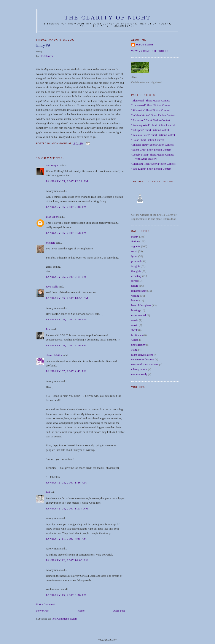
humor (135, 300)
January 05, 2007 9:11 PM (66, 277)
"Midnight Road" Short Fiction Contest (153, 164)
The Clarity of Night (108, 18)
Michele (51, 243)
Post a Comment (46, 604)
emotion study (139, 374)
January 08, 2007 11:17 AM (67, 508)
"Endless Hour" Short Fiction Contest (153, 145)
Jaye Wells (52, 287)
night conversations (142, 355)
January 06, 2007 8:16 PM (66, 345)
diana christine (54, 355)
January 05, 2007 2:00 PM (66, 207)
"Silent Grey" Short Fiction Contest (151, 150)
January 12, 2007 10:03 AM (67, 560)
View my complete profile (150, 51)
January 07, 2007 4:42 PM (66, 371)
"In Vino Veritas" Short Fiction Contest (153, 115)
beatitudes (137, 335)
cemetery (137, 276)
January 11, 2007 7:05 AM (66, 539)
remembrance (139, 291)
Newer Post (43, 611)
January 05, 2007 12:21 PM (67, 181)
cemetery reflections (143, 359)
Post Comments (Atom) (65, 619)
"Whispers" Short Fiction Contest (150, 130)
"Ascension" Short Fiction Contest (151, 120)
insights (136, 266)
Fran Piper (52, 217)
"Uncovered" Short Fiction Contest (151, 105)
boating (136, 310)
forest (135, 281)
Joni (48, 329)
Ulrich (135, 340)
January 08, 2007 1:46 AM (66, 483)
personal (136, 261)
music (135, 325)
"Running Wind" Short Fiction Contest (153, 125)
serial (134, 251)
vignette (136, 246)
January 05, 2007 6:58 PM (66, 233)
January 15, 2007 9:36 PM (66, 595)
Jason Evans (145, 45)
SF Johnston (47, 56)
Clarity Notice (139, 369)
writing (135, 296)
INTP (135, 330)
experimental (139, 315)
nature (135, 286)
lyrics (135, 256)
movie (135, 320)
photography (139, 345)
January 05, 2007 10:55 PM (67, 298)
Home (81, 611)
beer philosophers (141, 305)
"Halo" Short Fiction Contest (148, 140)
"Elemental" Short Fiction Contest (151, 100)
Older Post (119, 611)
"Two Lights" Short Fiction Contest (151, 169)
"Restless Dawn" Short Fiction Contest (153, 135)
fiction (135, 241)
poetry (135, 237)
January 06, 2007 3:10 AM (66, 319)
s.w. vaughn (53, 165)
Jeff (48, 492)
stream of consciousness (145, 364)
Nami (135, 350)
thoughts (136, 271)
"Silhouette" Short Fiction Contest (151, 110)
